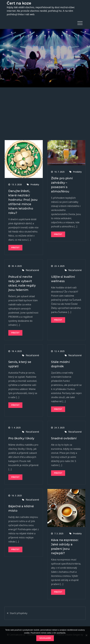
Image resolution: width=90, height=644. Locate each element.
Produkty (35, 184)
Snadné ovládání (64, 438)
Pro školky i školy (21, 438)
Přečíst (15, 248)
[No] (86, 635)
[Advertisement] (45, 109)
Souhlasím (45, 638)
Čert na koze (19, 3)
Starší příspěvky (19, 613)
